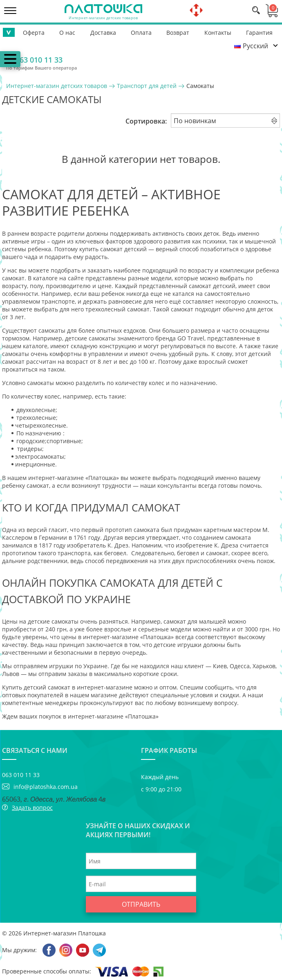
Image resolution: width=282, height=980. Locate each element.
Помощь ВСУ (257, 31)
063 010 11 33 (39, 60)
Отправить (141, 904)
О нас (47, 31)
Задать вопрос (32, 808)
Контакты (179, 31)
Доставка (78, 31)
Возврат (143, 31)
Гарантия (216, 31)
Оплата (111, 31)
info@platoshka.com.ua (46, 787)
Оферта (18, 31)
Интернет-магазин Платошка (65, 933)
